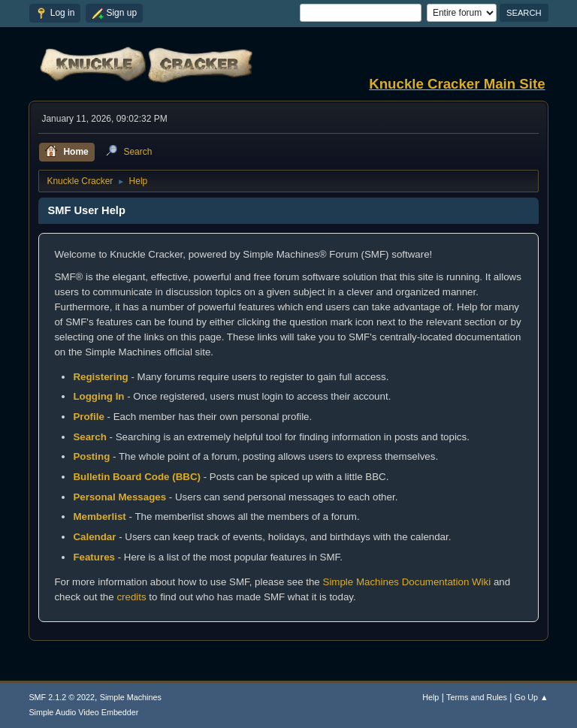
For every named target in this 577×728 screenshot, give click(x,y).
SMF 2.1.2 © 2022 (62, 697)
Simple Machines (131, 697)
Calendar (94, 537)
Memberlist (99, 517)
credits (131, 597)
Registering (100, 377)
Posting (91, 456)
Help (430, 697)
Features (94, 557)
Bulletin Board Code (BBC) (137, 477)
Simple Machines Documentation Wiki (407, 582)
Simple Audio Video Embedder (83, 712)
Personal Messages (119, 497)
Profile (88, 417)
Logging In (98, 396)
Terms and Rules (477, 697)
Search (89, 437)
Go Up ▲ (532, 697)
